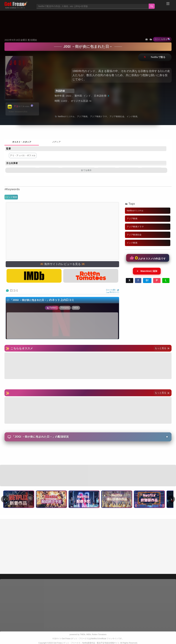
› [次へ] (171, 499)
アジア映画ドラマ (99, 116)
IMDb (89, 634)
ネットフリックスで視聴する (155, 57)
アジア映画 (82, 116)
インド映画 (12, 197)
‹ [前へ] (5, 499)
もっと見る (162, 348)
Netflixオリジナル (66, 116)
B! (147, 280)
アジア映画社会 (117, 116)
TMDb (82, 634)
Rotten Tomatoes (99, 634)
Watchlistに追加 (147, 271)
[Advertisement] (88, 20)
